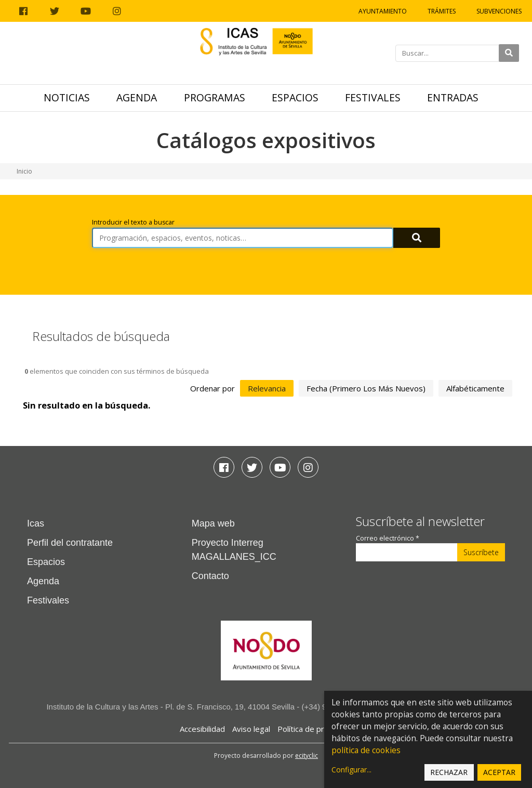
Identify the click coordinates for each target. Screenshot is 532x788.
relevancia (267, 388)
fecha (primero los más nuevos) (366, 388)
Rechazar (449, 772)
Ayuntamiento (383, 11)
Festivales (373, 97)
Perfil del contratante (70, 543)
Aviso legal (251, 729)
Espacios (295, 97)
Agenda (137, 97)
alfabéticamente (475, 388)
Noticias (67, 97)
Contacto (210, 576)
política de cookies (366, 750)
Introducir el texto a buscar (133, 222)
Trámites (442, 11)
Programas (215, 97)
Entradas (453, 97)
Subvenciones (499, 11)
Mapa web (213, 523)
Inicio (24, 171)
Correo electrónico (388, 538)
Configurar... (351, 770)
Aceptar (499, 772)
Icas (36, 523)
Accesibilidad (202, 729)
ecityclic (307, 756)
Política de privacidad (315, 729)
